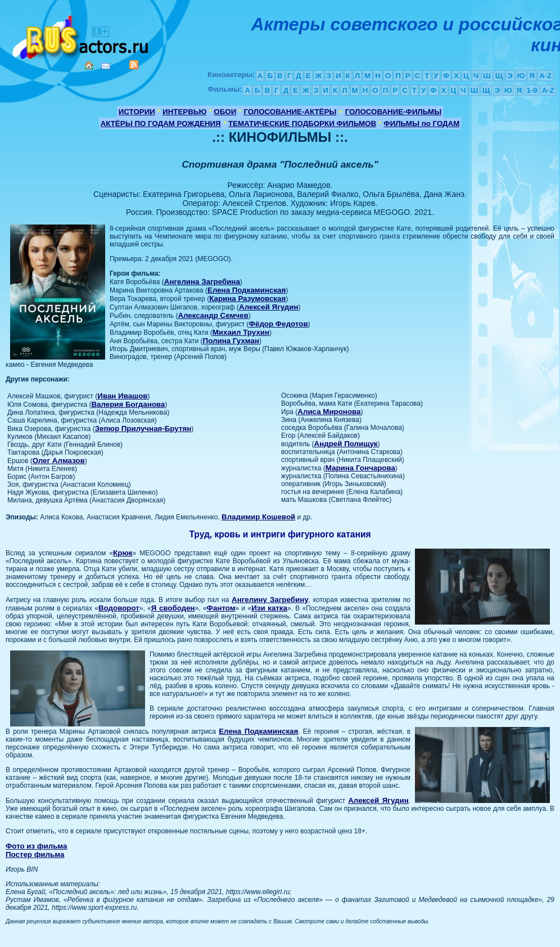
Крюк (123, 553)
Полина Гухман (231, 341)
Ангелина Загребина (202, 282)
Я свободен (173, 608)
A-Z (545, 76)
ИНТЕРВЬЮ (184, 112)
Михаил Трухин (241, 332)
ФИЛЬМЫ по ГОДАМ (421, 124)
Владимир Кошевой (258, 517)
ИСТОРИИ (137, 112)
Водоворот (119, 608)
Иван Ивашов (122, 396)
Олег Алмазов (59, 461)
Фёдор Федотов (279, 324)
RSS (134, 65)
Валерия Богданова (128, 404)
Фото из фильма (37, 846)
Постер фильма (35, 854)
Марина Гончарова (360, 468)
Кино (82, 35)
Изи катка (269, 608)
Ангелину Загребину (270, 600)
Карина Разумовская (247, 299)
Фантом (221, 608)
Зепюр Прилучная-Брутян (143, 428)
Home (89, 65)
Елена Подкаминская (247, 290)
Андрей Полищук (346, 444)
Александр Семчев (213, 315)
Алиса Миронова (329, 412)
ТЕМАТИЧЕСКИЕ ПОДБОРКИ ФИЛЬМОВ (302, 124)
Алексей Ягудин (268, 307)
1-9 (532, 90)
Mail (106, 66)
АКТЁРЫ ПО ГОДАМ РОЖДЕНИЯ (161, 124)
